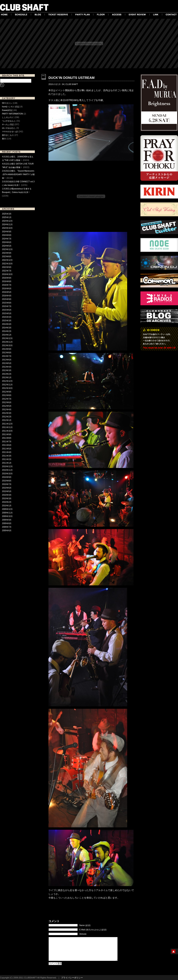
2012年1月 (7, 420)
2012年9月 (7, 392)
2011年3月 (7, 456)
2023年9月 (7, 253)
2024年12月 (7, 221)
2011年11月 (7, 427)
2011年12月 (7, 424)
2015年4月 (7, 317)
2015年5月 (7, 313)
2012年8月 (7, 395)
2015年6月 (7, 310)
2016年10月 (7, 274)
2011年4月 (7, 452)
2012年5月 (7, 406)
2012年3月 (7, 413)
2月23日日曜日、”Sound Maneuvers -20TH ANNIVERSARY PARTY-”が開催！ (18, 174)
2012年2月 (7, 417)
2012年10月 (7, 388)
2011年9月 (7, 434)
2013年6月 (7, 360)
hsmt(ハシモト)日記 (11, 107)
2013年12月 (7, 338)
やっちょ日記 (8, 124)
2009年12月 (7, 509)
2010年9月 (7, 477)
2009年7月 (7, 527)
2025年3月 (7, 214)
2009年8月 (7, 523)
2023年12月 (7, 249)
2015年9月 (7, 299)
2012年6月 (7, 402)
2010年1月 (7, 506)
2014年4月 (7, 324)
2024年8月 (7, 235)
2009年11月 (7, 513)
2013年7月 (7, 356)
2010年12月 (7, 466)
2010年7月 (7, 484)
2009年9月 (7, 520)
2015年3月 (7, 321)
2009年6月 (7, 531)
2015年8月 (7, 303)
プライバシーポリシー (72, 978)
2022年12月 (7, 260)
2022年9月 (7, 267)
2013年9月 (7, 349)
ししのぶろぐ (8, 117)
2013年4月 (7, 367)
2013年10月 (7, 345)
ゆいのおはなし (9, 128)
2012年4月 (7, 410)
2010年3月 (7, 499)
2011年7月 (7, 442)
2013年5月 (7, 363)
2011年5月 (7, 449)
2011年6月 (7, 445)
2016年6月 (7, 289)
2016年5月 (7, 292)
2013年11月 (7, 342)
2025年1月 (7, 217)
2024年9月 (7, 232)
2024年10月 (7, 228)
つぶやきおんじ (9, 121)
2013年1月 (7, 378)
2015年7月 (7, 306)
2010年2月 (7, 502)
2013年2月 (7, 374)
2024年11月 (7, 224)
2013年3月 (7, 370)
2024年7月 (7, 239)
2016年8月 (7, 281)
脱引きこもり (8, 135)
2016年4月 (7, 296)
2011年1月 (7, 463)
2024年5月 (7, 246)
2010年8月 (7, 481)
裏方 (4, 139)
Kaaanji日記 (7, 110)
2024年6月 (7, 242)
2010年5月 (7, 491)
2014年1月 (7, 335)
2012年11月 (7, 385)
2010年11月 (7, 470)
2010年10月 (7, 474)
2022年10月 (7, 264)
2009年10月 (7, 516)
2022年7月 (7, 271)
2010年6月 (7, 488)
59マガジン (7, 103)
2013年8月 (7, 353)
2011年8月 (7, 438)
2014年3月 (7, 328)
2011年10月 (7, 431)
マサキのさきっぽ (10, 132)
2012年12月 (7, 381)
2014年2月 (7, 331)
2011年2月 (7, 459)
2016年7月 (7, 285)
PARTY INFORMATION (12, 114)
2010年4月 (7, 495)
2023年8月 (7, 257)
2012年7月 (7, 399)
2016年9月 (7, 278)
